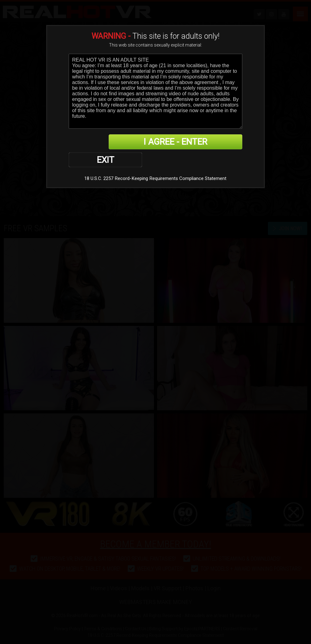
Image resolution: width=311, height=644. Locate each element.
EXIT (91, 142)
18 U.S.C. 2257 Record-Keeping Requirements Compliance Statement (155, 161)
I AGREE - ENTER (181, 142)
